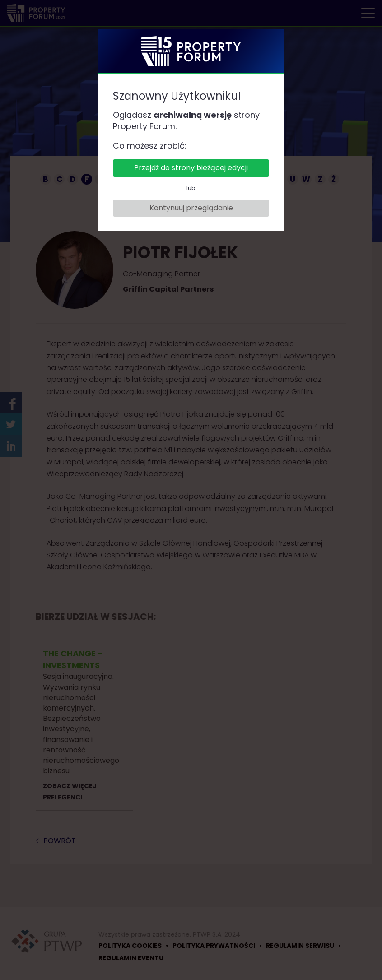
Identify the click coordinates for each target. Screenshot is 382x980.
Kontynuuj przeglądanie (191, 208)
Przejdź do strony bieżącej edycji (191, 168)
